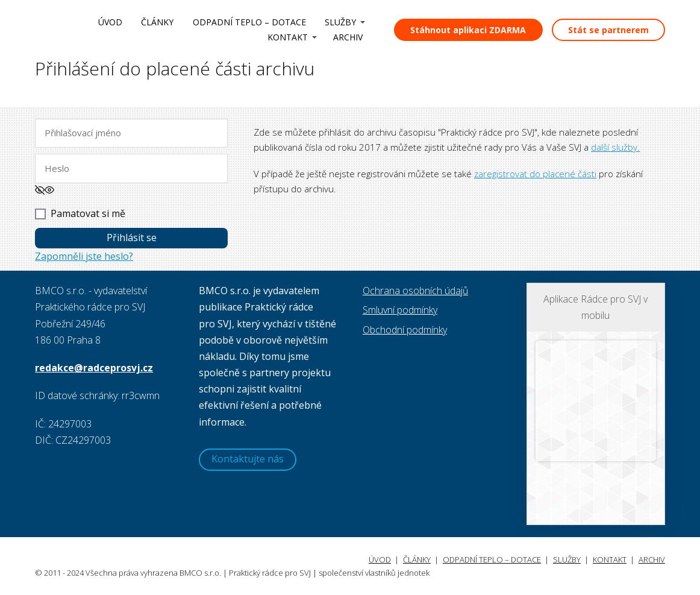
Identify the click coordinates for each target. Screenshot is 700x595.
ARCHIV (348, 37)
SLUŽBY (340, 22)
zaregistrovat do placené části (535, 174)
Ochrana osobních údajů (415, 291)
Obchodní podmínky (405, 330)
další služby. (615, 147)
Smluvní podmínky (400, 310)
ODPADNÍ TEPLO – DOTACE (249, 22)
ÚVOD (110, 22)
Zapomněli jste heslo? (84, 256)
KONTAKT (288, 37)
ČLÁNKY (157, 22)
